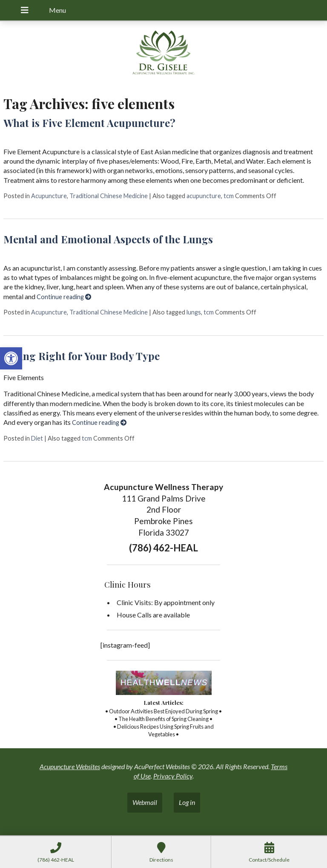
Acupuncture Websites (70, 766)
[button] (11, 358)
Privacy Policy (173, 776)
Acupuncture (49, 196)
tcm (229, 196)
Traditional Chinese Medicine (109, 196)
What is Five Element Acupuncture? (89, 123)
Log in (187, 802)
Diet (37, 438)
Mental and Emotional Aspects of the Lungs (108, 239)
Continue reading (64, 297)
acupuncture (204, 196)
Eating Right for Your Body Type (82, 356)
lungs (194, 312)
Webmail (145, 802)
